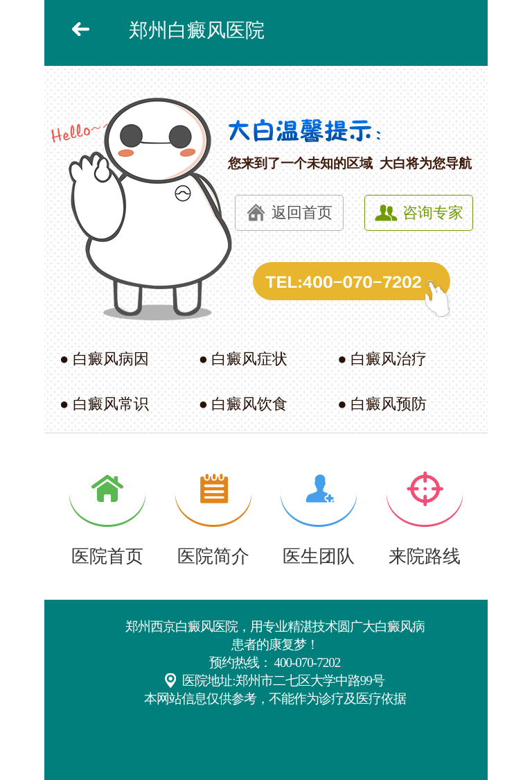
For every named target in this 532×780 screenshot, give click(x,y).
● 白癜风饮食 (243, 404)
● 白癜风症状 (243, 359)
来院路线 (425, 556)
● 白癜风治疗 (382, 359)
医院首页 (107, 556)
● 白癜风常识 (104, 404)
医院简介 (213, 556)
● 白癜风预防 (382, 404)
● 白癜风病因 (104, 359)
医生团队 (319, 556)
